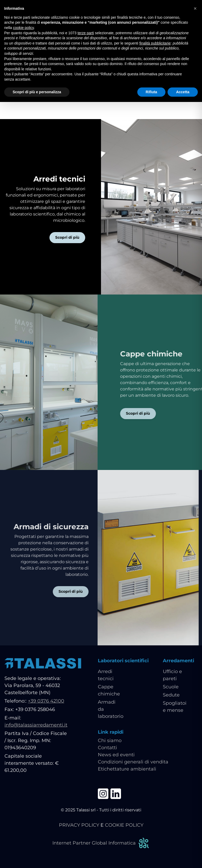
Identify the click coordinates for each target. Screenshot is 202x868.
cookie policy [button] (23, 28)
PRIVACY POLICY (79, 825)
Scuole (171, 687)
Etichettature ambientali (127, 769)
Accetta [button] (183, 92)
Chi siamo (110, 741)
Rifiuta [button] (151, 92)
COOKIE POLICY (124, 825)
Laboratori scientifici (123, 661)
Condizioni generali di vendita (133, 762)
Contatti (107, 748)
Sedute (171, 695)
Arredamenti (178, 661)
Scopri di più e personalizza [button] (37, 92)
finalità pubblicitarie (155, 43)
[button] (195, 8)
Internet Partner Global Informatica (101, 843)
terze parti (86, 33)
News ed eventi (116, 755)
